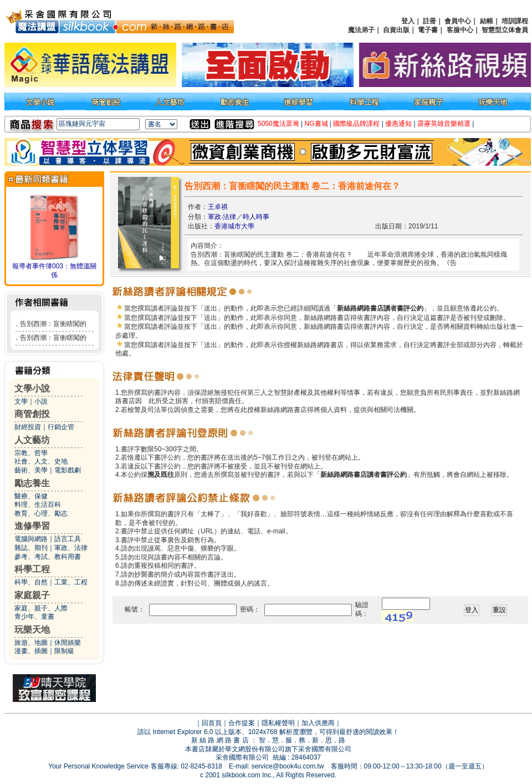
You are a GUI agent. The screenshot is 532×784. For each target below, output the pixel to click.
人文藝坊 (32, 440)
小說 (41, 401)
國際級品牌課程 (356, 124)
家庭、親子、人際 (41, 608)
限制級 (64, 651)
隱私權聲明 (278, 723)
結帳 (487, 21)
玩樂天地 (32, 630)
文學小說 (32, 388)
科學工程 (32, 569)
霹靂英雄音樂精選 (444, 124)
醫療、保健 (31, 496)
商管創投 (32, 414)
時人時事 (256, 217)
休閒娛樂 (68, 643)
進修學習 (32, 526)
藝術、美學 (31, 470)
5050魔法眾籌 (278, 124)
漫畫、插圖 (31, 651)
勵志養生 (32, 483)
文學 (21, 401)
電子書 (428, 30)
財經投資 (28, 427)
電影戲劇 (68, 470)
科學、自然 (31, 582)
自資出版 (396, 30)
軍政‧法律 (222, 217)
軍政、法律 (71, 548)
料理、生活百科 (38, 505)
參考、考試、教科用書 (48, 557)
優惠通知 (398, 124)
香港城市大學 (234, 226)
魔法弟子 (361, 30)
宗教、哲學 (31, 453)
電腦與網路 (31, 539)
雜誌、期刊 (31, 548)
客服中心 (460, 30)
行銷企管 (61, 427)
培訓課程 (515, 21)
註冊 (429, 21)
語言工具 (68, 539)
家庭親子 (32, 595)
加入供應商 (318, 723)
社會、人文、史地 (41, 461)
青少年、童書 (34, 617)
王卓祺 (218, 207)
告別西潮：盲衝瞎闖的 (53, 324)
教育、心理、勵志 (41, 513)
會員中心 (458, 21)
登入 (408, 21)
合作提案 (242, 723)
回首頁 (212, 723)
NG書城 (316, 124)
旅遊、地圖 (31, 643)
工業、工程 (71, 582)
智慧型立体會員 (505, 30)
